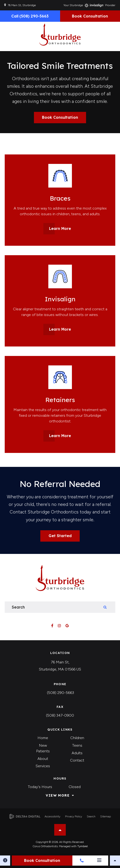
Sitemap (106, 816)
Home (43, 738)
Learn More (60, 228)
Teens (77, 745)
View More (58, 796)
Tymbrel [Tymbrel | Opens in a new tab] (83, 846)
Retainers (60, 400)
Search (91, 816)
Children (77, 738)
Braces (60, 198)
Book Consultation (90, 16)
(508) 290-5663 (60, 693)
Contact (77, 760)
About (43, 759)
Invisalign (60, 299)
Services (43, 766)
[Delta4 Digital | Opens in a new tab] (25, 817)
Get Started (60, 536)
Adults (77, 753)
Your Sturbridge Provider (89, 5)
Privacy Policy (74, 816)
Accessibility (52, 816)
